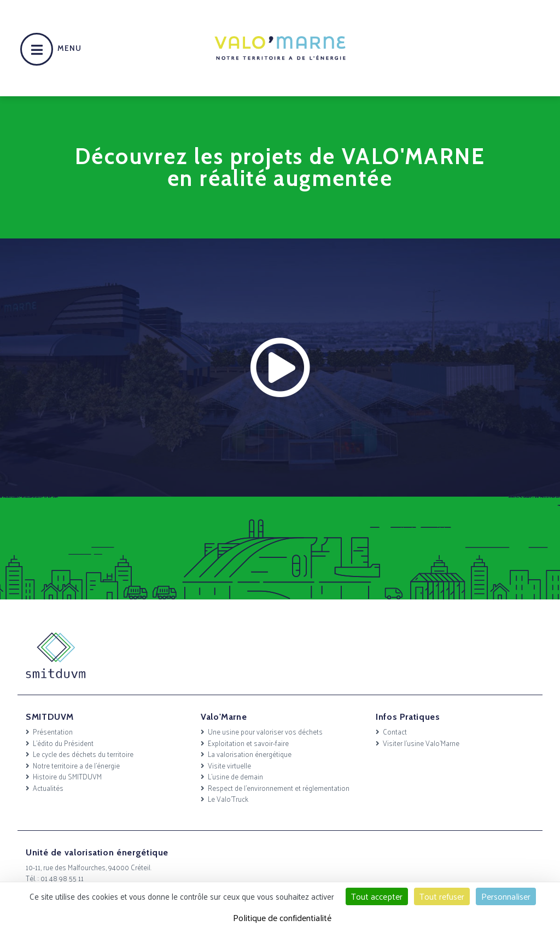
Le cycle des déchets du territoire (83, 754)
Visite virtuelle (229, 765)
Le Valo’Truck (228, 799)
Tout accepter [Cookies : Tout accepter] (377, 896)
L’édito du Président (63, 743)
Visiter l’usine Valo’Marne (421, 743)
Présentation (53, 732)
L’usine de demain (235, 776)
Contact (395, 732)
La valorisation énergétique (250, 754)
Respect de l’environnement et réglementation (279, 788)
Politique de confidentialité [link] (282, 918)
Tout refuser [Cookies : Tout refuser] (442, 896)
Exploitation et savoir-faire (248, 743)
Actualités (48, 788)
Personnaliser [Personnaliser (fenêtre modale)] (506, 896)
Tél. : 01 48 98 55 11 (55, 878)
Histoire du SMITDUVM (67, 776)
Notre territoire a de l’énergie (76, 765)
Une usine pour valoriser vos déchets (265, 732)
